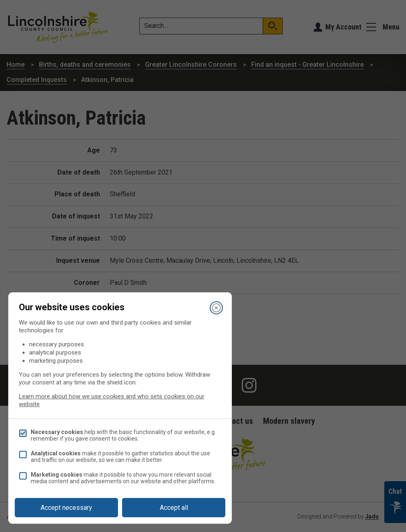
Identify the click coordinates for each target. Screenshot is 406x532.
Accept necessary (66, 508)
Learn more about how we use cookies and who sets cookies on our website (112, 400)
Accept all (174, 508)
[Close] (216, 308)
